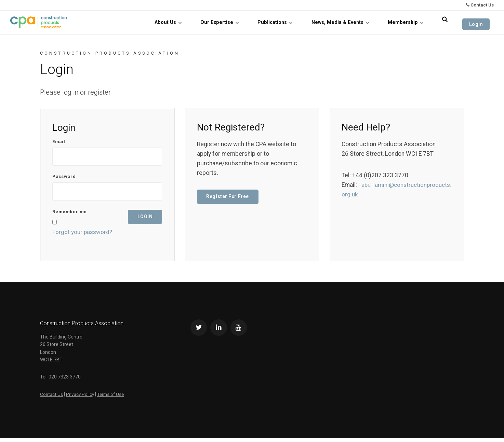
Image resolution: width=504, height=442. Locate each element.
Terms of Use (114, 398)
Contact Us (480, 5)
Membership (411, 22)
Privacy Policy (81, 398)
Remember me (70, 216)
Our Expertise (226, 22)
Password (64, 179)
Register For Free (229, 197)
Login (480, 22)
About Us (174, 22)
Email (59, 142)
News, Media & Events (346, 22)
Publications (281, 22)
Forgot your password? (83, 236)
